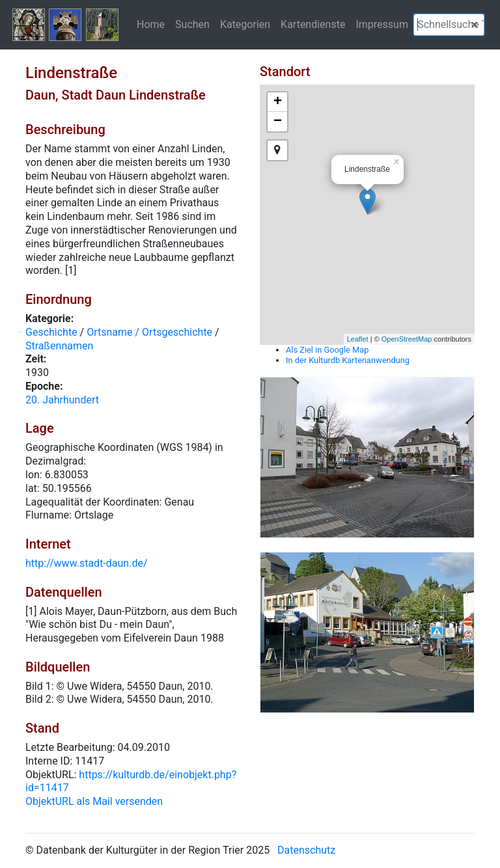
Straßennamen (59, 346)
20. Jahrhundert (62, 400)
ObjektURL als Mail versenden (94, 801)
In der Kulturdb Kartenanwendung (348, 360)
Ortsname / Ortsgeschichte (149, 332)
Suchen (192, 24)
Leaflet (358, 339)
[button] (475, 25)
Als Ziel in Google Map (327, 350)
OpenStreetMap (407, 339)
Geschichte (51, 332)
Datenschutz (306, 850)
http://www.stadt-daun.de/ (87, 563)
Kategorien (245, 24)
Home (151, 24)
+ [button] (278, 102)
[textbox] (449, 25)
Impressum (382, 24)
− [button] (278, 122)
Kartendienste (313, 24)
